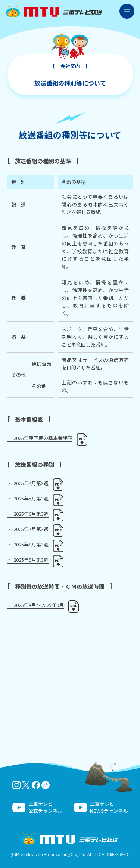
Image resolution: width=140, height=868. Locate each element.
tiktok (46, 785)
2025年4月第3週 (31, 483)
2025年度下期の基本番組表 (43, 438)
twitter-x (26, 785)
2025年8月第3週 (31, 544)
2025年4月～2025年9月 (39, 605)
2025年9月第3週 (31, 560)
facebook (36, 785)
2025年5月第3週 (31, 498)
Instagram (16, 785)
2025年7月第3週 (31, 529)
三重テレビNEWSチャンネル (109, 807)
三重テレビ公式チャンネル (45, 807)
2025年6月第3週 (31, 514)
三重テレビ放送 (54, 11)
